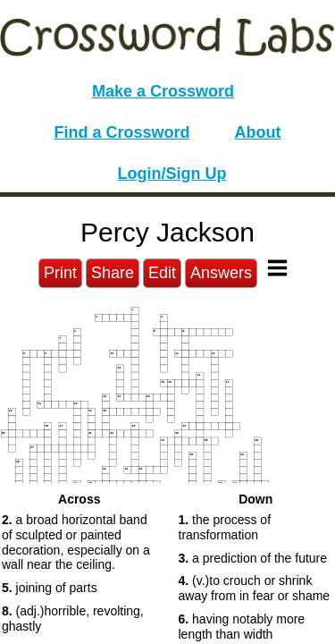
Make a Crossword (163, 91)
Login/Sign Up (172, 174)
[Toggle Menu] (277, 268)
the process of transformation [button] (225, 527)
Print (60, 273)
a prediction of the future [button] (253, 558)
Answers (221, 273)
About (258, 132)
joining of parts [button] (50, 588)
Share (113, 273)
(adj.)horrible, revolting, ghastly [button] (73, 619)
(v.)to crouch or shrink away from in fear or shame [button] (255, 588)
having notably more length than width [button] (242, 627)
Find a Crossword (122, 132)
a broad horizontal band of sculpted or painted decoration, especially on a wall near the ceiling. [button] (76, 542)
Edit (162, 273)
